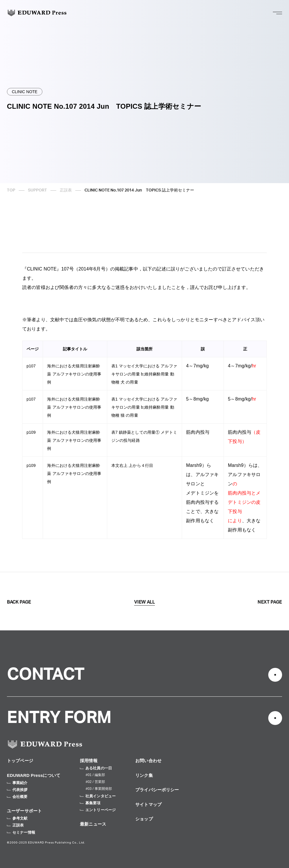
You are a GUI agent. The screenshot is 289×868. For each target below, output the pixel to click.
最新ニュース (93, 824)
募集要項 (90, 803)
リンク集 (144, 775)
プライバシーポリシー (157, 790)
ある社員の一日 (96, 768)
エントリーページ (98, 810)
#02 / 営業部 (95, 782)
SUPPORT (37, 190)
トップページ (20, 761)
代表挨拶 (17, 790)
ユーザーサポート (24, 811)
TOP (11, 190)
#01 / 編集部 (95, 775)
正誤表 (66, 190)
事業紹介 (17, 783)
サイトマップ (148, 804)
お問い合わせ (148, 761)
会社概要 (17, 797)
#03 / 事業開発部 (99, 789)
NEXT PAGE (270, 602)
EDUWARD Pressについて (34, 775)
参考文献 (17, 818)
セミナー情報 (21, 832)
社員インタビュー (98, 796)
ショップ (144, 819)
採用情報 (89, 761)
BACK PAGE (19, 602)
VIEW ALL (144, 602)
